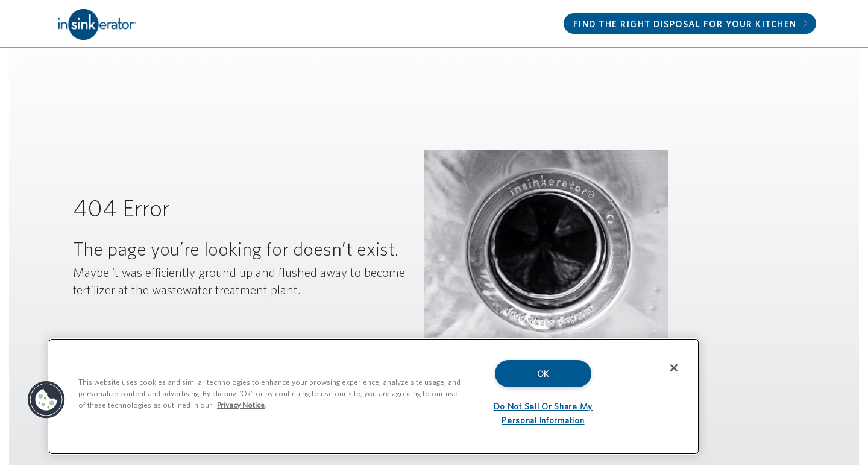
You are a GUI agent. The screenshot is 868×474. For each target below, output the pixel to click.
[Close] (674, 368)
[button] (46, 400)
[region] (374, 397)
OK (543, 374)
